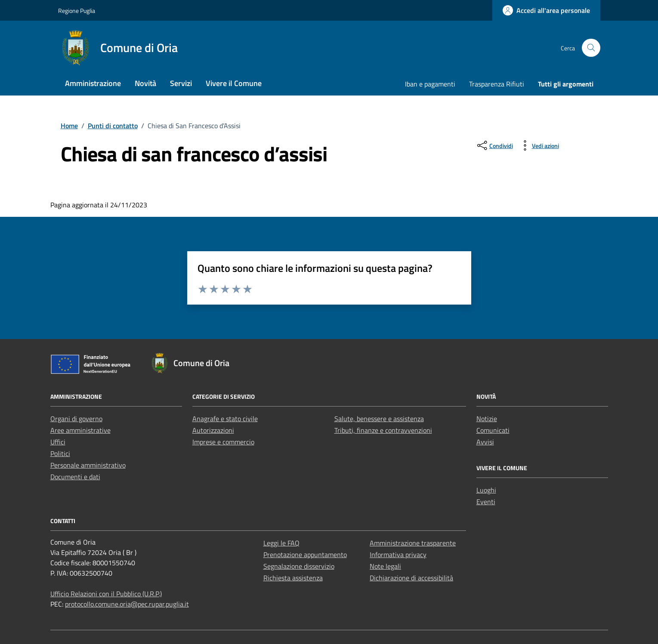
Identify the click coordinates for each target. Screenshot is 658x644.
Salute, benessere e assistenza (379, 419)
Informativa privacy (398, 555)
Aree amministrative (80, 430)
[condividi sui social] (494, 145)
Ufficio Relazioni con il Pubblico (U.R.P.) (106, 594)
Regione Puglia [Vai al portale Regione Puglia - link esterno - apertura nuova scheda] (77, 11)
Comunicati (493, 430)
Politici (60, 453)
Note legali (385, 566)
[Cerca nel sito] (591, 48)
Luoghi (486, 490)
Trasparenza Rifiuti (497, 84)
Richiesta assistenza (293, 578)
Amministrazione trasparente (413, 543)
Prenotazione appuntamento (305, 555)
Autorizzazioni (213, 430)
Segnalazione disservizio (299, 566)
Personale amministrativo (88, 465)
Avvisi (485, 442)
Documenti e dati (75, 477)
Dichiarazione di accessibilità (411, 578)
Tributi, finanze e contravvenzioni (383, 430)
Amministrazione (93, 83)
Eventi (486, 502)
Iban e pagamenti (430, 84)
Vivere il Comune (234, 83)
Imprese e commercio (223, 442)
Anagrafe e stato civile (225, 419)
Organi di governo (76, 419)
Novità (145, 83)
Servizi (181, 83)
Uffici (58, 442)
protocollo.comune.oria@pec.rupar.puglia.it (127, 604)
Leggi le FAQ (281, 543)
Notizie (487, 419)
